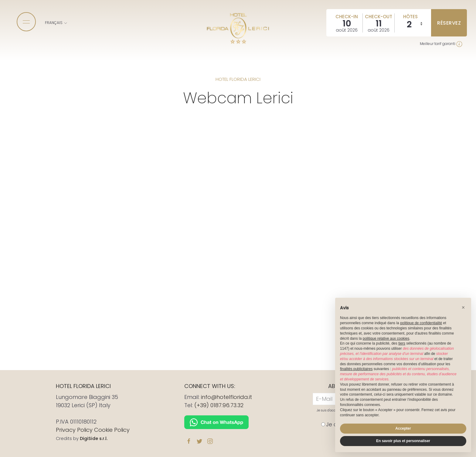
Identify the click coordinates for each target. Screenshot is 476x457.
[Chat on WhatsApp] (216, 422)
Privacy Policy (74, 430)
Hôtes (410, 17)
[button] (463, 308)
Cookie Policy (112, 430)
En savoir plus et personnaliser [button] (403, 441)
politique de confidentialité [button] (421, 323)
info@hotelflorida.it (226, 397)
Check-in (347, 17)
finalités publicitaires (356, 369)
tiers (402, 343)
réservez (449, 23)
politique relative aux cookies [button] (386, 338)
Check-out (379, 17)
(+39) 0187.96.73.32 (219, 405)
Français (56, 23)
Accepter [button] (403, 428)
